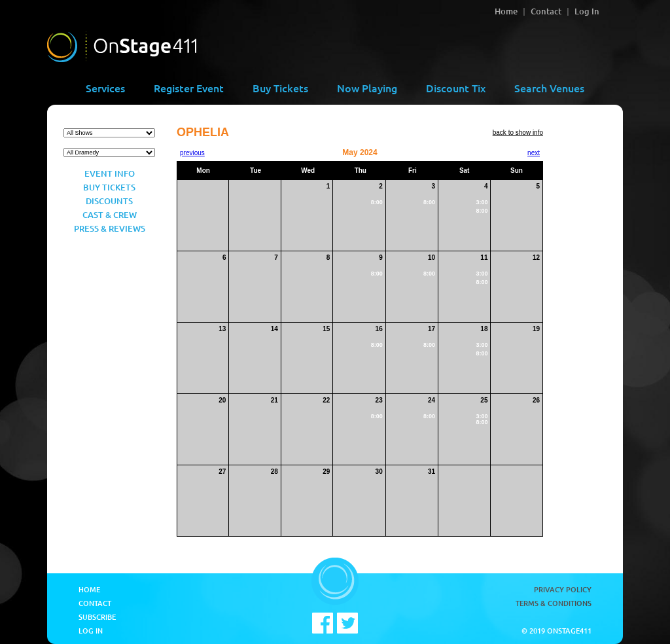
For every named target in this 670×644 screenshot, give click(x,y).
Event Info (110, 173)
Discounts (109, 201)
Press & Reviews (110, 228)
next (534, 153)
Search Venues (549, 88)
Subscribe (97, 617)
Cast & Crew (110, 215)
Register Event (189, 88)
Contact (546, 11)
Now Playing (367, 88)
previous (192, 153)
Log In (587, 11)
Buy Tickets (280, 88)
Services (105, 88)
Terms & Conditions (554, 603)
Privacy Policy (563, 589)
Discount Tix (456, 88)
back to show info (518, 133)
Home (506, 11)
